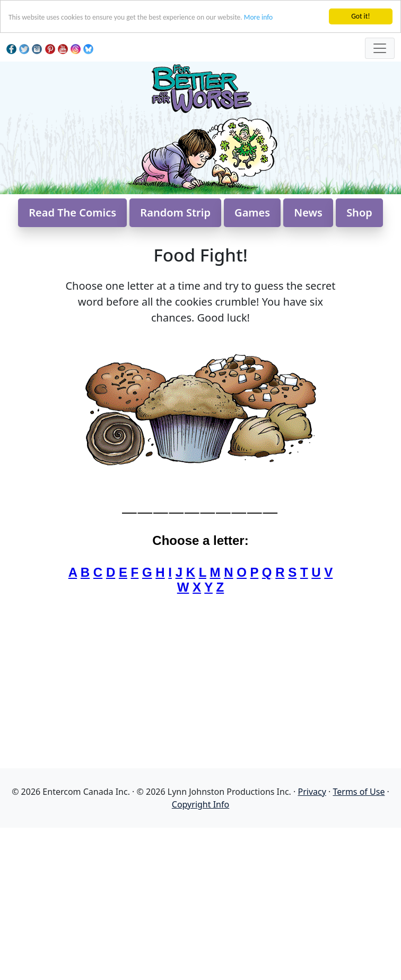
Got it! (360, 16)
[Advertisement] (201, 902)
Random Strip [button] (175, 213)
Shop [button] (359, 213)
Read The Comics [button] (72, 213)
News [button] (308, 213)
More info (258, 17)
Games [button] (252, 213)
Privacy (312, 792)
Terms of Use (359, 792)
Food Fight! (201, 255)
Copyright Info (201, 804)
